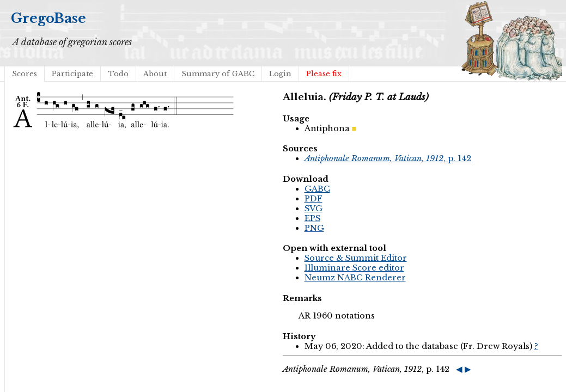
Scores (25, 74)
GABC (317, 189)
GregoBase (48, 18)
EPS (312, 218)
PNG (314, 228)
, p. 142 (388, 158)
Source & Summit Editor (356, 258)
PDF (314, 199)
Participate (72, 74)
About (155, 74)
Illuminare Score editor (354, 268)
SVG (314, 209)
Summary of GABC (218, 74)
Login (280, 74)
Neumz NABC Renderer (355, 278)
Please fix (324, 74)
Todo (118, 74)
